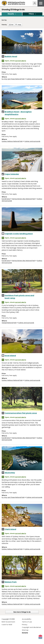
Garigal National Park (9, 323)
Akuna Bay (10, 473)
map (19, 25)
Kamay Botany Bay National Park (24, 199)
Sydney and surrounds (34, 79)
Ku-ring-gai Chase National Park (13, 79)
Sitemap (25, 630)
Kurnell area (6, 199)
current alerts (20, 61)
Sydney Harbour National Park (12, 141)
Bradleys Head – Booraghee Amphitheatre (18, 113)
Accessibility (27, 619)
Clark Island (10, 529)
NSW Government (8, 622)
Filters (31, 14)
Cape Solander (12, 174)
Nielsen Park (11, 582)
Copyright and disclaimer (31, 627)
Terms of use (27, 622)
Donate (25, 633)
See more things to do (22, 612)
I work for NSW (7, 625)
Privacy (25, 625)
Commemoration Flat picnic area (21, 413)
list (12, 25)
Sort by (4, 20)
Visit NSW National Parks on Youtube (12, 641)
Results (11, 14)
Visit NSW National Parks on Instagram (8, 641)
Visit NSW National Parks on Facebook (4, 641)
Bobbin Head (11, 56)
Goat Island (10, 356)
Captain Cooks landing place (19, 234)
